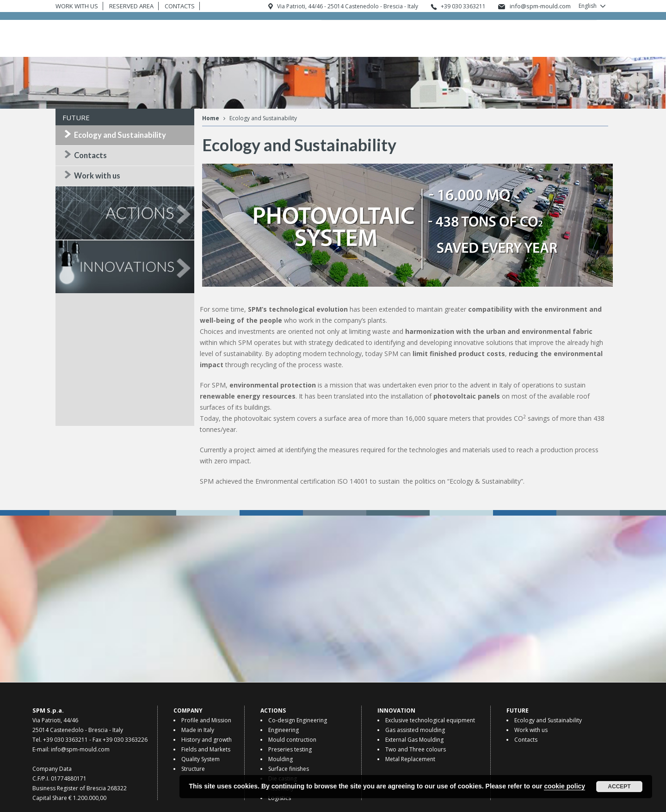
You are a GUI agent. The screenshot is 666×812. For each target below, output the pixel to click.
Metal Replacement (410, 759)
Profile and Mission (206, 720)
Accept (619, 787)
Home (211, 118)
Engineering (284, 730)
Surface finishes (289, 769)
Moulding (281, 759)
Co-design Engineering (298, 720)
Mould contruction (292, 740)
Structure (193, 769)
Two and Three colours (416, 749)
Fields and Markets (206, 749)
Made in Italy (198, 730)
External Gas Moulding (414, 740)
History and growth (207, 740)
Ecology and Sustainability (120, 135)
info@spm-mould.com (540, 6)
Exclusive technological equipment (430, 720)
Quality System (200, 759)
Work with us (97, 176)
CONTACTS (180, 6)
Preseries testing (290, 749)
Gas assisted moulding (415, 730)
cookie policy (564, 786)
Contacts (90, 155)
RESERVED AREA (131, 6)
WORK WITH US (77, 6)
